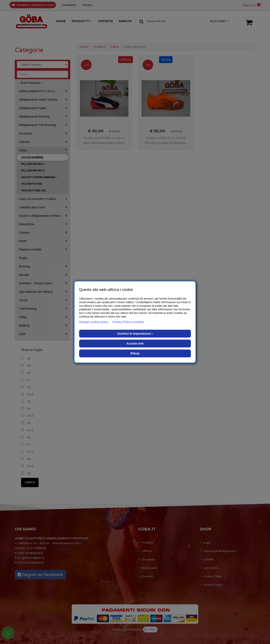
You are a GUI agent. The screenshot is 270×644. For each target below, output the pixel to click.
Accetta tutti (135, 343)
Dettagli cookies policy (94, 322)
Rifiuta (135, 353)
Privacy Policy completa (128, 322)
